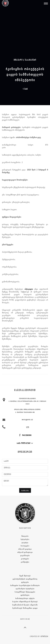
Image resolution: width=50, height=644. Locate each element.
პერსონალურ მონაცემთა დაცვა (25, 608)
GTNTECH (44, 636)
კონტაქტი (25, 562)
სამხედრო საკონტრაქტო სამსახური (25, 585)
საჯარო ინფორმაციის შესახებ (25, 602)
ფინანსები (25, 595)
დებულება (25, 582)
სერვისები (25, 539)
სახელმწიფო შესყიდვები (25, 592)
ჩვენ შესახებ (25, 576)
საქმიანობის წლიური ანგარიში (25, 605)
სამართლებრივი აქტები (25, 598)
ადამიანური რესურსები (25, 589)
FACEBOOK (25, 435)
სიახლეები (25, 546)
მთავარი (25, 536)
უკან (25, 89)
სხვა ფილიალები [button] (25, 443)
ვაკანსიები (31, 60)
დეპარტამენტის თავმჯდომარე (25, 579)
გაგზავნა (25, 491)
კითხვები (25, 559)
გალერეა (25, 543)
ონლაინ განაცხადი (25, 552)
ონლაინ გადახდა (25, 549)
